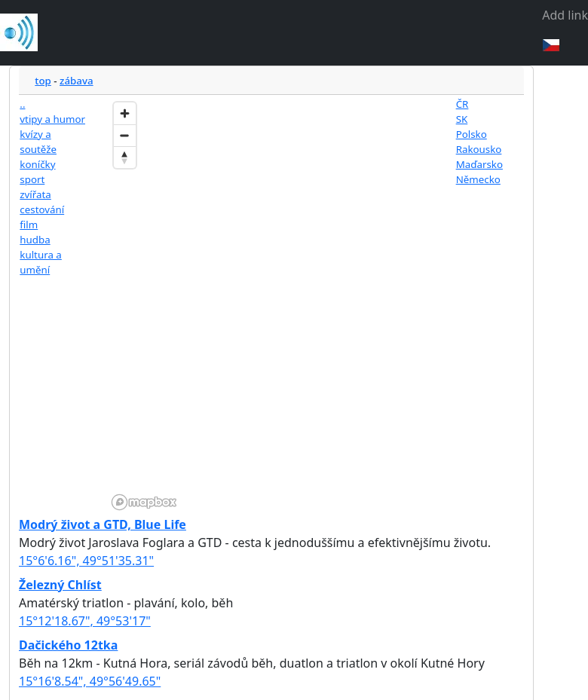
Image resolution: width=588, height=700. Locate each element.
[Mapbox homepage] (144, 502)
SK (462, 119)
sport (32, 179)
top (43, 81)
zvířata (35, 194)
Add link (565, 15)
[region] (272, 305)
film (29, 225)
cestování (42, 209)
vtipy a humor (52, 119)
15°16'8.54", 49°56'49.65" (90, 681)
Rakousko (479, 149)
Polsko (472, 134)
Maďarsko (479, 164)
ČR (462, 104)
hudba (35, 240)
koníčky (37, 164)
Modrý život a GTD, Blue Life (103, 524)
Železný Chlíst (60, 585)
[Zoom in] (125, 113)
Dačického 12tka (68, 645)
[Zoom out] (125, 135)
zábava (77, 81)
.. (22, 104)
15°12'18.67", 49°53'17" (85, 621)
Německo (478, 179)
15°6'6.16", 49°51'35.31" (86, 561)
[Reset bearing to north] (125, 157)
